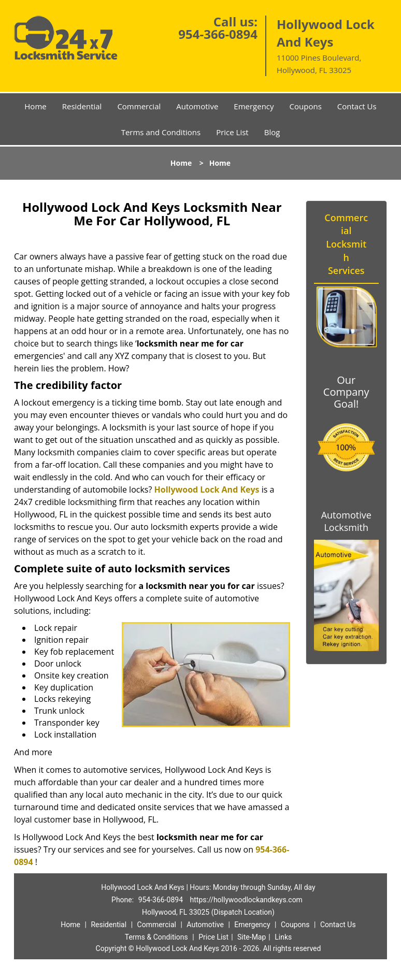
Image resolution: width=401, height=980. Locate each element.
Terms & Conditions (156, 937)
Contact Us (357, 106)
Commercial (139, 106)
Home (35, 106)
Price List (232, 132)
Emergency (254, 106)
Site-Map (252, 937)
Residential (82, 106)
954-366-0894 (218, 34)
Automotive (197, 106)
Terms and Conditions (161, 132)
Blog (272, 132)
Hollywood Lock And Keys (207, 489)
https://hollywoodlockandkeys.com (246, 900)
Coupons (306, 106)
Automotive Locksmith (346, 521)
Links (283, 937)
